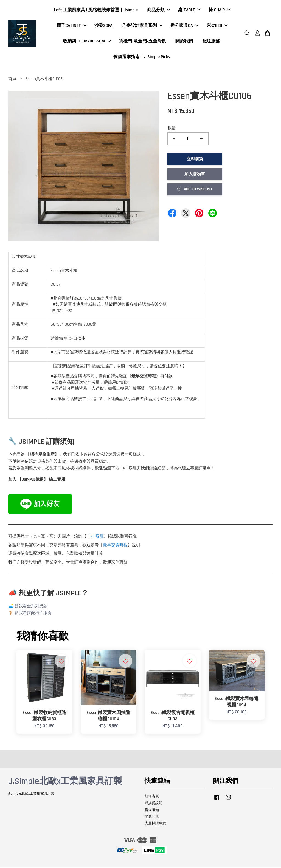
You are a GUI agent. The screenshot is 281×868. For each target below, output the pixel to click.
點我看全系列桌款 (31, 607)
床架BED (217, 26)
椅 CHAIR (220, 11)
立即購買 (195, 160)
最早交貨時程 (115, 546)
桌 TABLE (189, 11)
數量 (172, 130)
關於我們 (184, 42)
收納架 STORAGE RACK (87, 42)
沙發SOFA (103, 26)
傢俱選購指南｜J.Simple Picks (142, 58)
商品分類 (159, 11)
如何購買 (152, 797)
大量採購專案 (155, 825)
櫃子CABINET (71, 26)
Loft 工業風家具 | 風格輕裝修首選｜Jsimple (96, 11)
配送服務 (211, 42)
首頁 (12, 80)
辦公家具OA (184, 26)
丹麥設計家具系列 (142, 26)
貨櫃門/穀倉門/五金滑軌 (142, 42)
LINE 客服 (96, 538)
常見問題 (152, 818)
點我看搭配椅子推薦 (33, 614)
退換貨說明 (154, 804)
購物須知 (152, 811)
